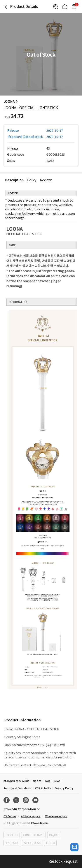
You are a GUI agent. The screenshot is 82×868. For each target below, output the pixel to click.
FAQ (47, 781)
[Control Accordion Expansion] (41, 809)
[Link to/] (65, 7)
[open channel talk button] (74, 847)
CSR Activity (43, 788)
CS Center (10, 816)
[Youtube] (35, 800)
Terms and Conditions (17, 788)
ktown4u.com (40, 823)
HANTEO (11, 835)
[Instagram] (26, 800)
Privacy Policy (64, 788)
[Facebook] (7, 800)
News (57, 781)
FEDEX (51, 843)
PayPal (54, 835)
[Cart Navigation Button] (74, 7)
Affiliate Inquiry (31, 816)
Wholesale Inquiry (56, 816)
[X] (16, 800)
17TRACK (12, 843)
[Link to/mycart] (74, 7)
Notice (37, 781)
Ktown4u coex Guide (16, 781)
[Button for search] (56, 7)
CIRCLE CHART (33, 835)
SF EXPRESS (32, 843)
